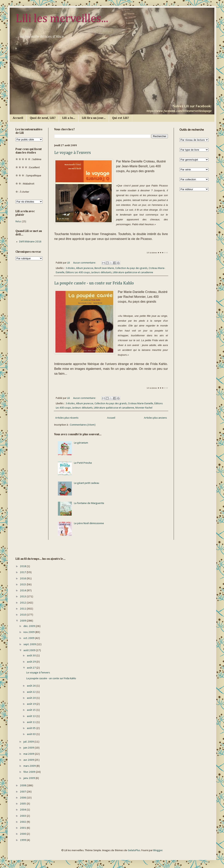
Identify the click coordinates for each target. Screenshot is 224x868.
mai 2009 (29, 754)
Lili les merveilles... (62, 19)
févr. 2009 (30, 772)
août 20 (32, 698)
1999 (23, 840)
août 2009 (30, 650)
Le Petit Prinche (83, 463)
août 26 (32, 686)
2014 (23, 591)
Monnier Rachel (144, 408)
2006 (23, 798)
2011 (23, 609)
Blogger (158, 850)
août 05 (32, 728)
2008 (23, 786)
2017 (23, 572)
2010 (23, 615)
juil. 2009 (29, 742)
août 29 (32, 662)
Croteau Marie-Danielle (141, 404)
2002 (23, 822)
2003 (23, 816)
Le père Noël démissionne (89, 523)
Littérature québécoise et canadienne (133, 273)
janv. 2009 (30, 778)
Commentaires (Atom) (83, 425)
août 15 (32, 710)
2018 (23, 566)
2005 (23, 804)
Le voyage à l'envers (73, 153)
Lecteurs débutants (101, 273)
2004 (23, 810)
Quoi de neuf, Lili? (43, 118)
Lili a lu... (69, 118)
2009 (23, 621)
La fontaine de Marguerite (89, 503)
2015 (23, 585)
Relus (18, 222)
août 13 (32, 716)
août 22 (32, 692)
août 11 (32, 722)
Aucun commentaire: (85, 263)
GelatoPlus (134, 850)
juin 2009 (29, 748)
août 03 (32, 734)
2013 (23, 597)
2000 (23, 834)
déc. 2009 (30, 626)
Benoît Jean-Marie (104, 268)
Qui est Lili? (121, 118)
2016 (23, 579)
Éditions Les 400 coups (78, 273)
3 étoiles (70, 268)
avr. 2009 (29, 760)
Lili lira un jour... (94, 118)
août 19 (32, 704)
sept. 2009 (30, 644)
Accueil (18, 118)
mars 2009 (30, 766)
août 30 (32, 656)
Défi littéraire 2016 (30, 242)
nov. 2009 (29, 632)
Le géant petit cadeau (87, 483)
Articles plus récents (67, 418)
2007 (23, 792)
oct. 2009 (29, 638)
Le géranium (81, 443)
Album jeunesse (85, 268)
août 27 (32, 668)
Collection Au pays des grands (131, 268)
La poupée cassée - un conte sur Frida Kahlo (94, 283)
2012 (23, 603)
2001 (23, 828)
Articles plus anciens (155, 418)
